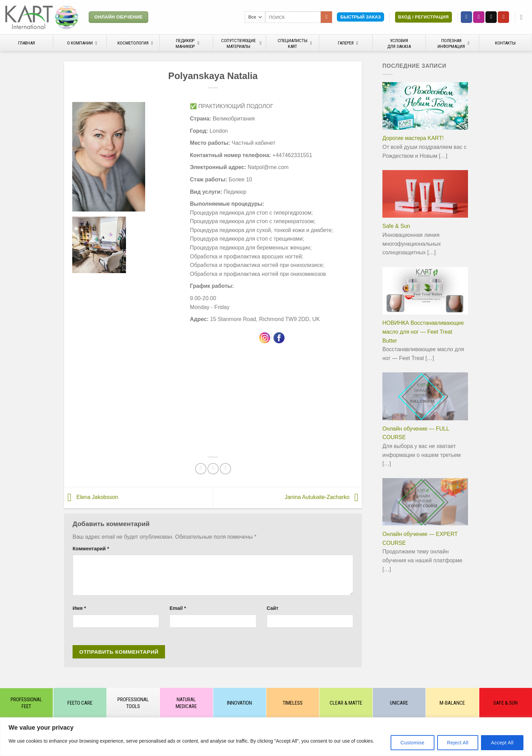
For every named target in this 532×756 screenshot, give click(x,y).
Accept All (502, 743)
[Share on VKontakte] (225, 469)
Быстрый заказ (360, 17)
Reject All (458, 743)
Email (178, 608)
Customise (413, 743)
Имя (79, 608)
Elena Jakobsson (91, 497)
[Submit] (326, 17)
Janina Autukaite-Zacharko (323, 497)
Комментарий (91, 549)
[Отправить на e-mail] (491, 17)
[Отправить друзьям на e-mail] (213, 469)
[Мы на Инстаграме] (479, 17)
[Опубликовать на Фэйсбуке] (201, 469)
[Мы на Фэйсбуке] (466, 17)
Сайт (273, 608)
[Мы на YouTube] (503, 17)
